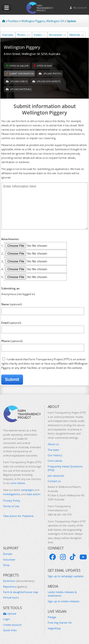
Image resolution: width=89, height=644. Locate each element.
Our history (55, 455)
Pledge (52, 617)
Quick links (10, 630)
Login (7, 619)
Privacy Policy (12, 500)
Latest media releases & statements (62, 594)
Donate (8, 554)
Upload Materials (19, 89)
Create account (12, 625)
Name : (12, 304)
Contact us (54, 481)
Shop (6, 565)
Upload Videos (17, 81)
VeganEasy (54, 628)
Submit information (20, 73)
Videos (40, 35)
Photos (24, 35)
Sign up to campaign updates (66, 576)
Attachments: (10, 239)
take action (34, 494)
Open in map (43, 66)
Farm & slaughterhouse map (21, 592)
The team (53, 450)
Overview (8, 35)
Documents (57, 35)
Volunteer (9, 560)
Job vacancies (56, 476)
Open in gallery (17, 66)
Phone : (12, 341)
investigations (12, 494)
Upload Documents (46, 81)
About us (53, 444)
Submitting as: (11, 288)
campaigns (27, 490)
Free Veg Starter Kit (60, 623)
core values (18, 483)
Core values (55, 461)
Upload (10, 614)
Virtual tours (11, 597)
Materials (77, 35)
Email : (11, 323)
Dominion (19, 581)
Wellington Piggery (22, 47)
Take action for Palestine (18, 516)
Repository (15, 587)
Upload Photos (50, 73)
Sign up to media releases (63, 601)
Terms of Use (11, 506)
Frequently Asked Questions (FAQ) (65, 468)
